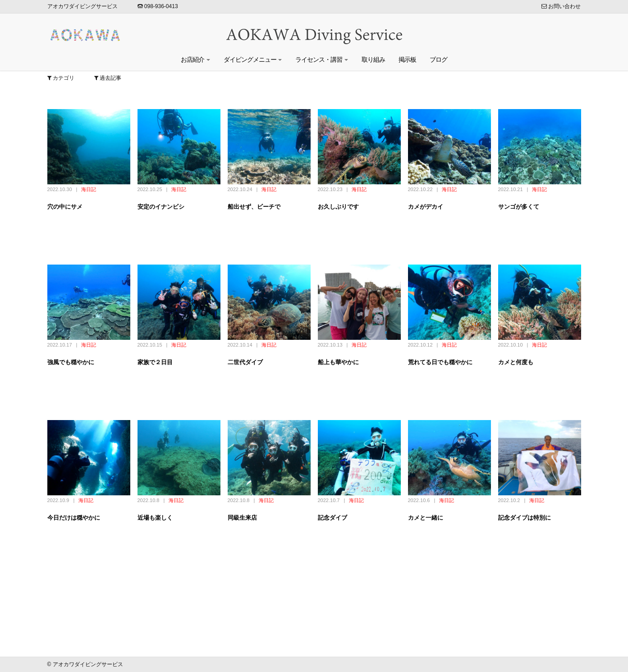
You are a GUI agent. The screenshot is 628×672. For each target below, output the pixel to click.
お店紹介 (195, 59)
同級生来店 (242, 518)
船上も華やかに (338, 362)
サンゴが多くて (519, 207)
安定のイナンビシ (161, 207)
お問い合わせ (561, 6)
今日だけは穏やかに (74, 518)
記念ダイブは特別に (525, 518)
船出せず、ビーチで (254, 207)
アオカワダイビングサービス (83, 6)
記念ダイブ (332, 518)
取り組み (373, 59)
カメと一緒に (426, 518)
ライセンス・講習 (322, 59)
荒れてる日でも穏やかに (440, 362)
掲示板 (407, 59)
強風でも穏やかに (71, 362)
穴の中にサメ (65, 207)
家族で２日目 (155, 362)
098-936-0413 (158, 6)
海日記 (89, 189)
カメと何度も (516, 362)
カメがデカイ (426, 207)
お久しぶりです (338, 207)
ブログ (438, 59)
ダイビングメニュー (253, 59)
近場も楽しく (155, 518)
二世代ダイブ (245, 362)
